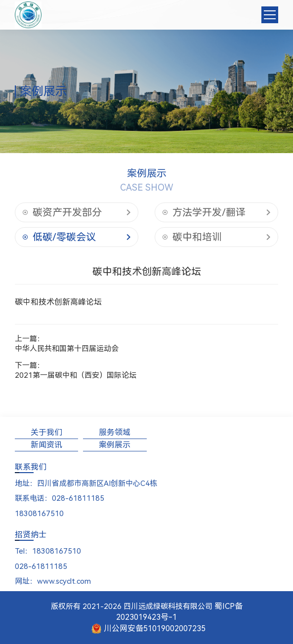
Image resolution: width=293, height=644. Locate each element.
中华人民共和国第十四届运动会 (67, 349)
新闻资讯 (46, 445)
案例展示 (115, 445)
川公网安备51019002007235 (149, 628)
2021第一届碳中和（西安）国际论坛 (76, 375)
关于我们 (46, 432)
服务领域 (115, 432)
